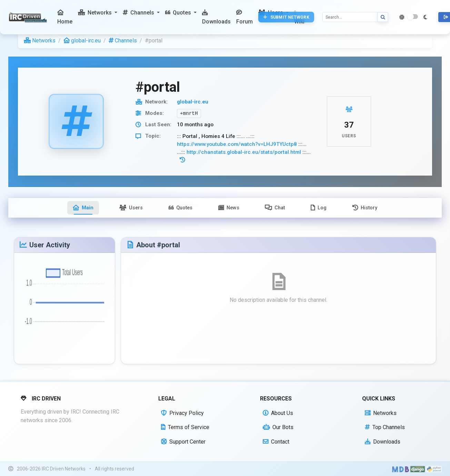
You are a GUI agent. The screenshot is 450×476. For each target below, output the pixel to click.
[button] (98, 13)
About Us (278, 413)
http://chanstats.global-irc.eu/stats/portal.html (244, 152)
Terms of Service (185, 427)
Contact (276, 442)
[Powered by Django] (418, 469)
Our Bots (278, 427)
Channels (123, 41)
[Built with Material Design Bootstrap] (401, 469)
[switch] (412, 17)
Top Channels (385, 427)
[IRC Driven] (29, 17)
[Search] (350, 17)
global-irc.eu (82, 41)
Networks (40, 41)
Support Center (183, 442)
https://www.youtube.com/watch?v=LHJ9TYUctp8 (237, 144)
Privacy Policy (182, 413)
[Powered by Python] (434, 469)
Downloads (383, 442)
